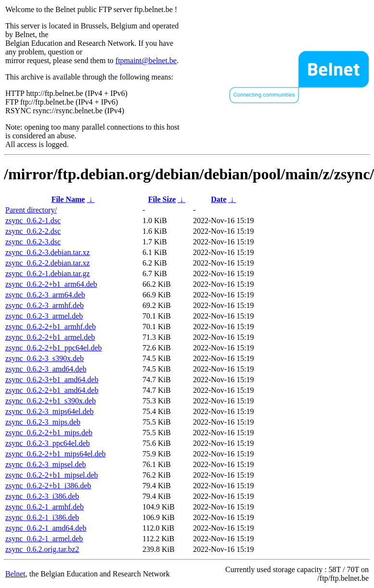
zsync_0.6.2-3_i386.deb (42, 496)
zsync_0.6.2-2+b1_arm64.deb (51, 284)
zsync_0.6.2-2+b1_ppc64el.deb (54, 348)
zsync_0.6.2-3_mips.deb (43, 422)
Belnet (15, 574)
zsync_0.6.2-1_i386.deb (42, 517)
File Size (162, 199)
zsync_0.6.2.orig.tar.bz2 (42, 549)
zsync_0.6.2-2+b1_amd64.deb (52, 390)
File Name (68, 199)
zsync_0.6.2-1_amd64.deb (46, 528)
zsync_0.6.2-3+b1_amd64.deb (52, 380)
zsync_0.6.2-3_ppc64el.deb (48, 443)
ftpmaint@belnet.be (146, 60)
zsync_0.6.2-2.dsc (33, 231)
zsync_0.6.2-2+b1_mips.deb (49, 433)
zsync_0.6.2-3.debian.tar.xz (48, 252)
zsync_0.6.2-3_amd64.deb (46, 369)
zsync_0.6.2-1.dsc (33, 220)
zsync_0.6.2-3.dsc (33, 242)
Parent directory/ (31, 210)
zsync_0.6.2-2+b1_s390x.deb (51, 401)
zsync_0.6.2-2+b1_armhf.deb (51, 327)
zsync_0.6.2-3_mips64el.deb (50, 411)
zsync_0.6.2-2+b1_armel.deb (50, 337)
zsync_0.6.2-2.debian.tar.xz (48, 263)
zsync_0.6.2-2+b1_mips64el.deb (56, 454)
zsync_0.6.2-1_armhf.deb (45, 507)
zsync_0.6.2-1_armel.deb (44, 539)
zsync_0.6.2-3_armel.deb (44, 316)
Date (219, 199)
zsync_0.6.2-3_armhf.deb (45, 305)
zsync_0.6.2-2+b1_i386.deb (48, 486)
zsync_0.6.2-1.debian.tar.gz (48, 274)
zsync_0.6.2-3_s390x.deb (45, 358)
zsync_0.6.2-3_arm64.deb (45, 295)
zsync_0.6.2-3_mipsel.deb (46, 464)
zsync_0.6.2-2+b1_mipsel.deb (52, 475)
